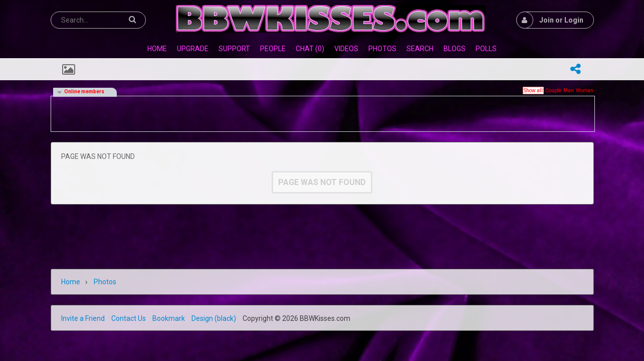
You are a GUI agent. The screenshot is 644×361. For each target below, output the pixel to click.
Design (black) (214, 318)
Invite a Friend (83, 318)
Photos (105, 282)
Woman (585, 91)
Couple (553, 91)
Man (569, 91)
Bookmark (169, 318)
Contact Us (129, 318)
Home (71, 282)
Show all (533, 91)
